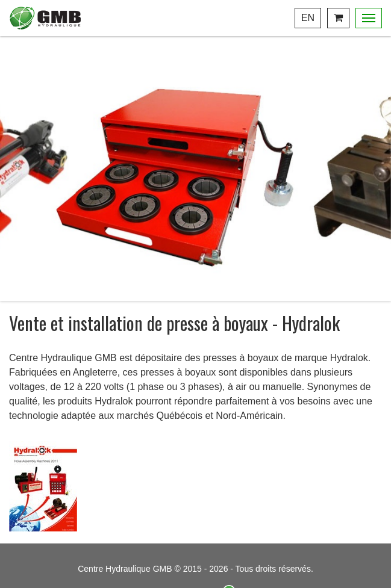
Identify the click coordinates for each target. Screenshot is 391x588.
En (308, 18)
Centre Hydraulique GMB (45, 18)
